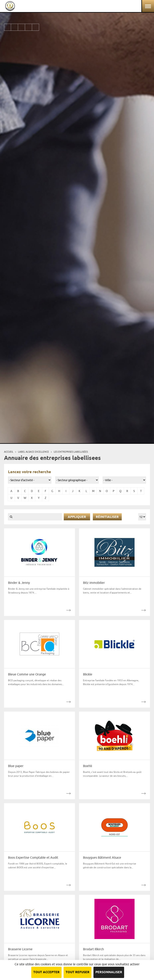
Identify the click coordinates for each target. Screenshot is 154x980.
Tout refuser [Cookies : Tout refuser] (78, 972)
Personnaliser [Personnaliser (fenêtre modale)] (109, 972)
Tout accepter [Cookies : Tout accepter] (46, 972)
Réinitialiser (107, 517)
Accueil (9, 452)
